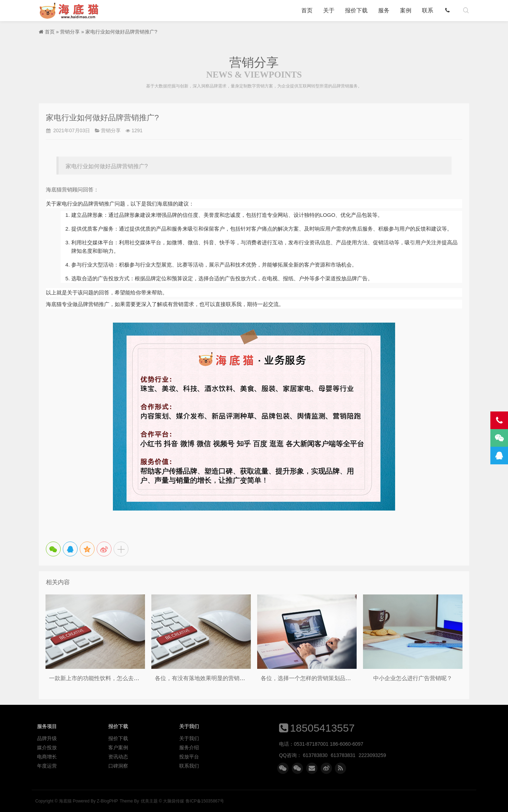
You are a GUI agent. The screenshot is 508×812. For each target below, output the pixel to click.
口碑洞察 (118, 766)
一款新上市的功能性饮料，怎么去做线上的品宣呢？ (114, 678)
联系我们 (189, 766)
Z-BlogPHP (107, 801)
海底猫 (71, 11)
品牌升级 (47, 738)
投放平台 (189, 757)
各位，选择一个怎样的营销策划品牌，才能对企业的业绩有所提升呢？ (348, 678)
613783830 (315, 755)
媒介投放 (47, 747)
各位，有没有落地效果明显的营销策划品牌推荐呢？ (220, 678)
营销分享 (70, 32)
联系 (428, 10)
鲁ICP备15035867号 (205, 801)
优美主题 (149, 801)
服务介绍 (189, 747)
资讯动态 (118, 757)
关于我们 (189, 738)
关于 (329, 10)
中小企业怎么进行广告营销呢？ (413, 678)
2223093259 (373, 755)
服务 (384, 10)
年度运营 (47, 766)
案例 (406, 10)
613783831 (343, 755)
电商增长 (47, 757)
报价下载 (356, 10)
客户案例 (118, 747)
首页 (307, 10)
